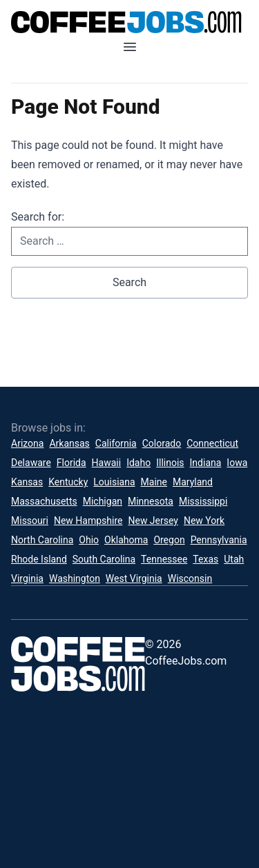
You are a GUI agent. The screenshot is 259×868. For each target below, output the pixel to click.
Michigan (103, 501)
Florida (71, 463)
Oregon (169, 540)
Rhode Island (39, 559)
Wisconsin (190, 578)
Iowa (237, 463)
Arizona (27, 443)
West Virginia (134, 578)
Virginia (27, 578)
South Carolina (104, 559)
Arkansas (69, 443)
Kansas (27, 482)
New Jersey (153, 521)
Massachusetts (44, 501)
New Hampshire (88, 521)
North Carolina (42, 540)
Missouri (30, 521)
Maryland (193, 482)
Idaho (138, 463)
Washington (75, 578)
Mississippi (203, 501)
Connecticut (212, 443)
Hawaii (107, 463)
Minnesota (151, 501)
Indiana (206, 463)
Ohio (89, 540)
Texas (205, 559)
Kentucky (68, 482)
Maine (154, 482)
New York (204, 521)
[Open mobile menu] (130, 47)
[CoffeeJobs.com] (129, 22)
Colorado (162, 443)
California (116, 443)
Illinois (170, 463)
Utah (234, 559)
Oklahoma (126, 540)
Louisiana (114, 482)
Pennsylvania (219, 540)
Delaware (31, 463)
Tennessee (164, 559)
